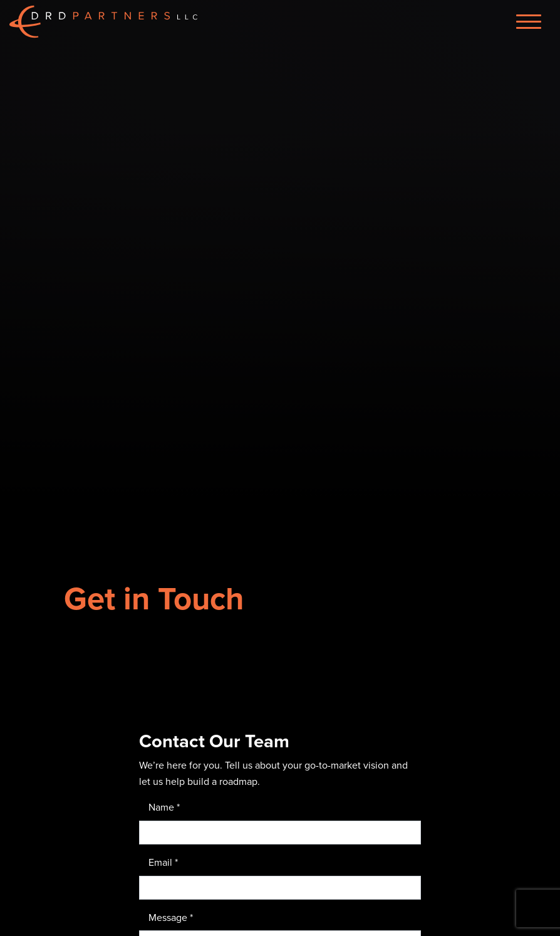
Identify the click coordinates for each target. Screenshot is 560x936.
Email (163, 862)
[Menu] (529, 22)
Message (171, 917)
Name (164, 807)
